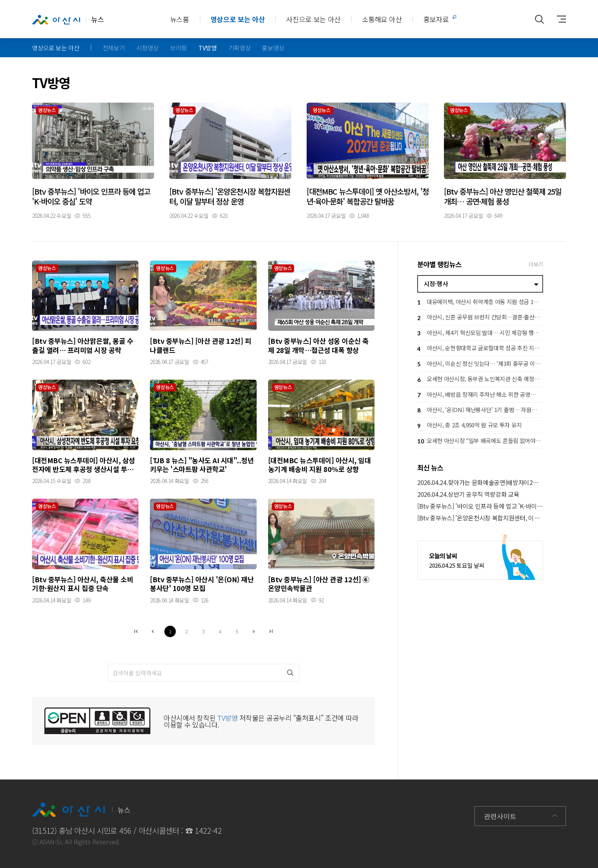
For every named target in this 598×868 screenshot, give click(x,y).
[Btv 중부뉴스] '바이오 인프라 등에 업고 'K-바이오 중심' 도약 (480, 506)
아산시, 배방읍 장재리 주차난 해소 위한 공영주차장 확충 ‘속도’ (480, 395)
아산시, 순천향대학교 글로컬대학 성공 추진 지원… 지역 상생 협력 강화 (480, 349)
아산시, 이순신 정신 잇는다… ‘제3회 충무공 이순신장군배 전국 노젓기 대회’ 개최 (480, 364)
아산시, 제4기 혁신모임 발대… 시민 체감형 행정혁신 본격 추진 (480, 333)
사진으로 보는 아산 (313, 19)
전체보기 (114, 48)
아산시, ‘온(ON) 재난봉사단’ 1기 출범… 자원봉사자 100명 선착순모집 (480, 410)
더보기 (536, 264)
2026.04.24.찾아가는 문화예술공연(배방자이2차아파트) (480, 482)
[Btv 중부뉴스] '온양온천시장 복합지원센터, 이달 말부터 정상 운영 (480, 518)
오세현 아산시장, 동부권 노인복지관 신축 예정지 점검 (480, 380)
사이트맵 (558, 19)
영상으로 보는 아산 (238, 19)
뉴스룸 (180, 19)
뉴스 (68, 19)
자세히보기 (93, 160)
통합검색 (539, 19)
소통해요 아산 (382, 19)
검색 (290, 673)
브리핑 (178, 48)
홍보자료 (436, 19)
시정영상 (147, 48)
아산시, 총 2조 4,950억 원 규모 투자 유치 (469, 426)
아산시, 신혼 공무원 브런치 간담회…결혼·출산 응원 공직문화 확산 (480, 318)
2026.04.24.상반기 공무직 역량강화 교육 (468, 494)
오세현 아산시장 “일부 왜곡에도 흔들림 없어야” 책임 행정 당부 (480, 441)
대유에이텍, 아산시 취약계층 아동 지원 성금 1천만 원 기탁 (480, 302)
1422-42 (208, 830)
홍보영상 (273, 48)
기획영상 (240, 48)
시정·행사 (436, 283)
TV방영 (208, 48)
